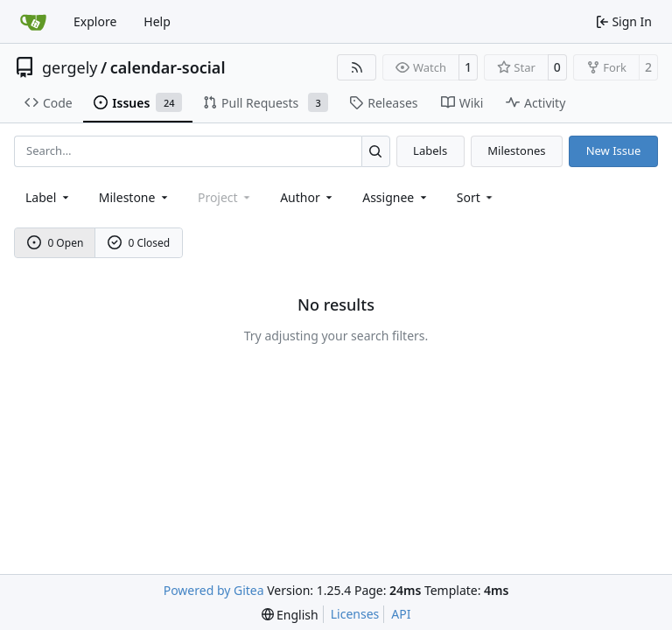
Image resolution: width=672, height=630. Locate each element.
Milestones (516, 150)
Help (157, 21)
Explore (95, 21)
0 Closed (139, 243)
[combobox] (49, 197)
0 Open (56, 243)
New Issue (614, 150)
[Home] (33, 22)
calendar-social (168, 67)
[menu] (476, 197)
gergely (70, 67)
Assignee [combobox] (396, 197)
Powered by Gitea (214, 590)
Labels (430, 150)
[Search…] (376, 151)
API (401, 614)
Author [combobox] (308, 197)
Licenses (355, 614)
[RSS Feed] (357, 67)
